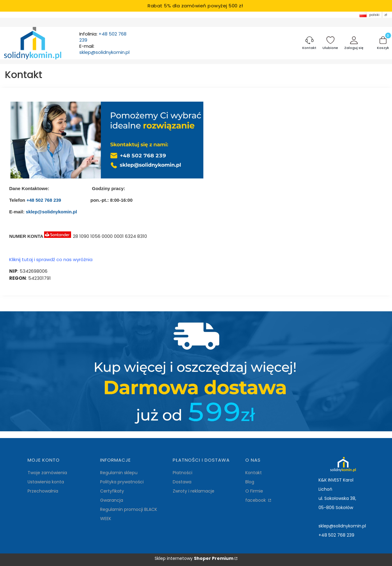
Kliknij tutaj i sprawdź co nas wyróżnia (51, 259)
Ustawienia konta (46, 482)
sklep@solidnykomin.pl (51, 212)
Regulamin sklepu (119, 473)
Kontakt (254, 473)
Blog (250, 482)
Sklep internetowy (194, 558)
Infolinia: (103, 37)
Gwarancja (112, 500)
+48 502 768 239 (44, 200)
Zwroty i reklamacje (194, 491)
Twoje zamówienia (47, 473)
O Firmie (254, 491)
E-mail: (104, 49)
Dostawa (182, 482)
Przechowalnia (43, 491)
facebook (256, 500)
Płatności (183, 473)
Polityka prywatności (122, 482)
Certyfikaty (112, 491)
